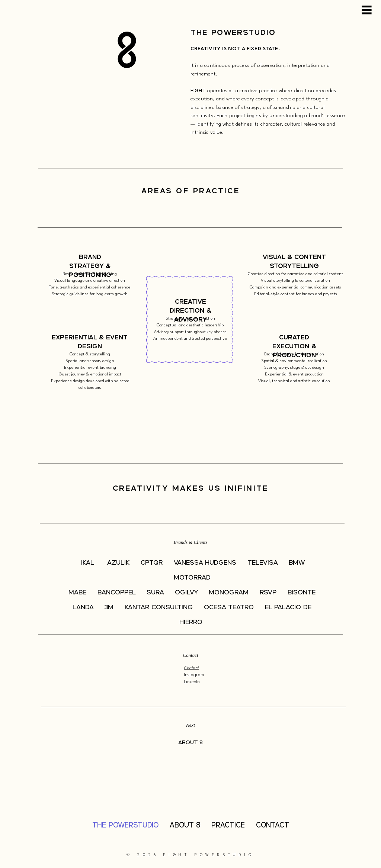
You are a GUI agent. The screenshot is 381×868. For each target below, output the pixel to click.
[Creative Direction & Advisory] (190, 311)
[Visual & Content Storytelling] (294, 262)
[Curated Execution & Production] (294, 347)
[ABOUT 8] (190, 743)
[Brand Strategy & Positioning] (90, 266)
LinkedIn (192, 682)
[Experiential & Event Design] (90, 342)
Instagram (194, 675)
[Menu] (367, 10)
